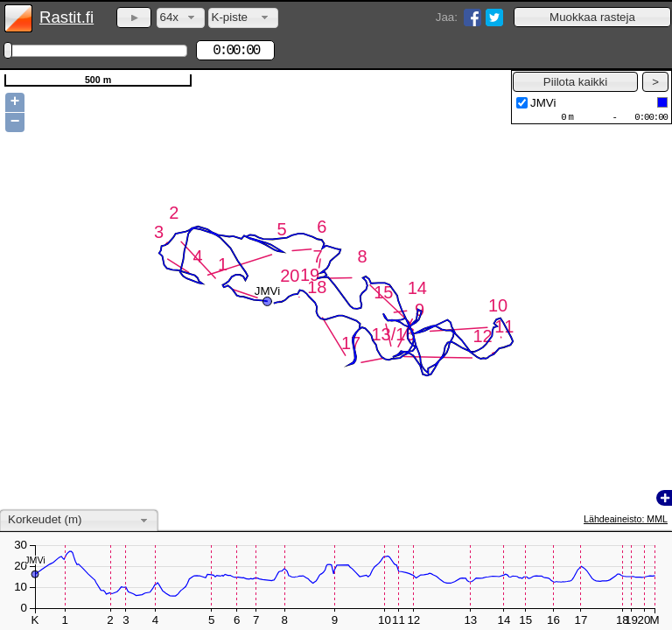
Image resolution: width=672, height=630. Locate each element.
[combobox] (181, 18)
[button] (592, 17)
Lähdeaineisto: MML (626, 519)
